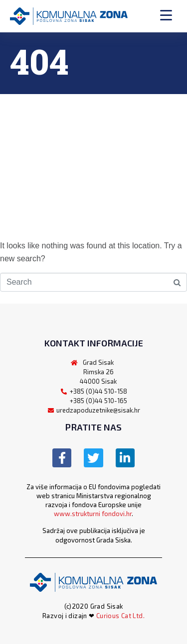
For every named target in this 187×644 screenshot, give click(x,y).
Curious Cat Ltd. (120, 616)
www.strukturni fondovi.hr (93, 514)
